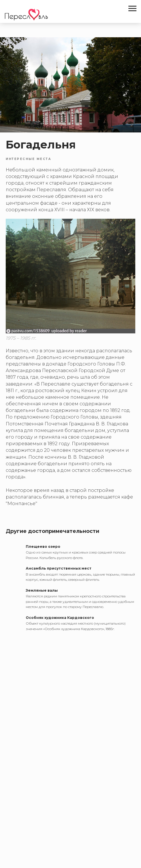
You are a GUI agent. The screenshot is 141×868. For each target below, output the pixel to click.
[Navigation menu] (132, 9)
